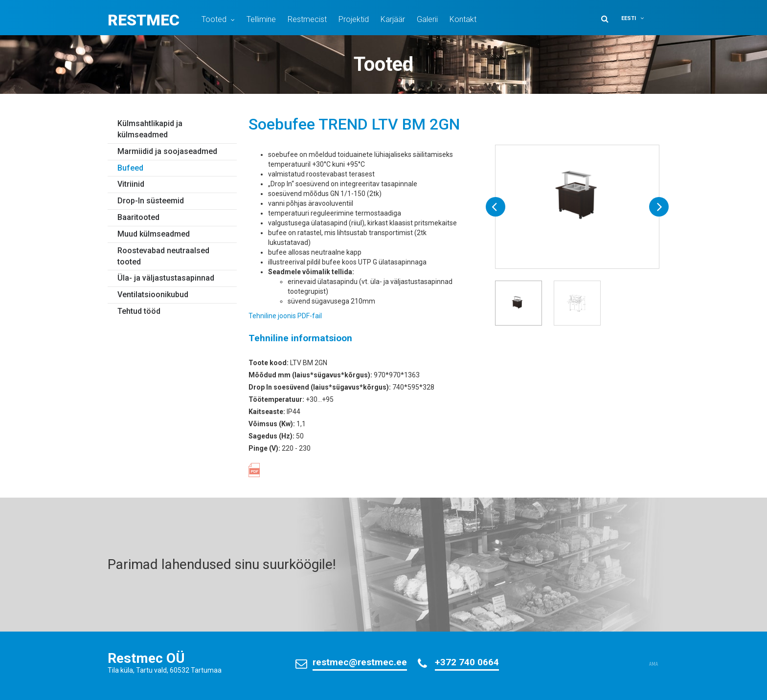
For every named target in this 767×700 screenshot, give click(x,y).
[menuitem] (639, 18)
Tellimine (261, 19)
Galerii (427, 19)
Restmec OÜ (146, 658)
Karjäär (393, 19)
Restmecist (307, 19)
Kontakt (463, 19)
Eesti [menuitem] (629, 18)
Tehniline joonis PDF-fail (285, 316)
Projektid (354, 19)
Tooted (214, 19)
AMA (654, 664)
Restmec (144, 20)
